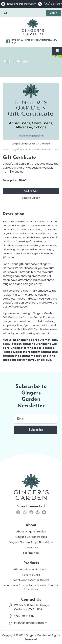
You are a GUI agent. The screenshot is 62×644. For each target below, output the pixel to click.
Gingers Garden (31, 198)
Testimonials (31, 553)
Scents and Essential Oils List (31, 580)
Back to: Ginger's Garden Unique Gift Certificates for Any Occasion (31, 149)
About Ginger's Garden (31, 532)
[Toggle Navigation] (57, 51)
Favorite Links (31, 575)
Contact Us (31, 547)
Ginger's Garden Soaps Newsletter (31, 542)
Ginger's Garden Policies (31, 537)
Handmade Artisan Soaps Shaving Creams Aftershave (31, 587)
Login (53, 13)
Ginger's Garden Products (31, 569)
